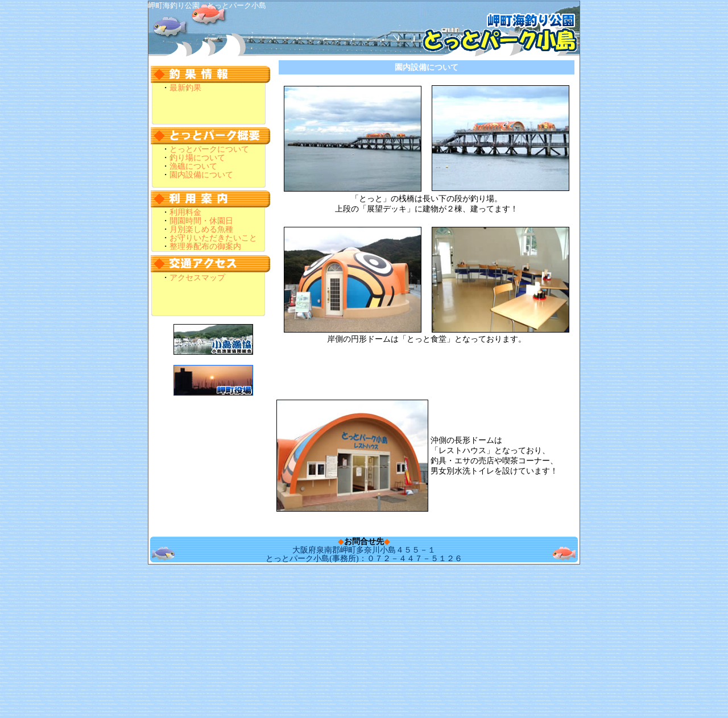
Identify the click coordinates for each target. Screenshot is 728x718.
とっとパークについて (209, 149)
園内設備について (201, 175)
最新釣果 (185, 88)
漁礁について (193, 166)
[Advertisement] (364, 692)
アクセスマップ (197, 278)
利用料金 (185, 212)
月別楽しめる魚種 (201, 229)
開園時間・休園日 (201, 221)
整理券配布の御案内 (205, 246)
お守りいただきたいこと (213, 238)
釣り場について (197, 158)
